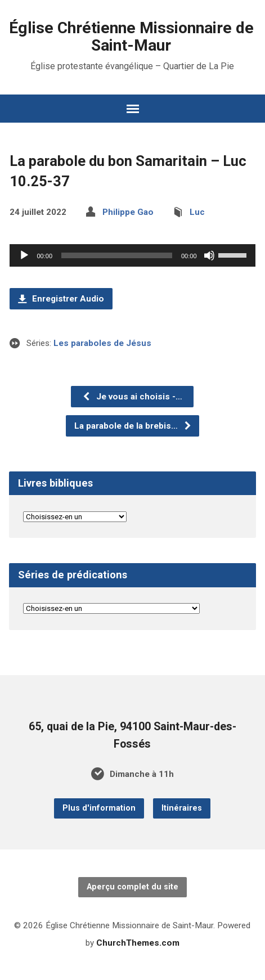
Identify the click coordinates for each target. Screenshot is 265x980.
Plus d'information (99, 808)
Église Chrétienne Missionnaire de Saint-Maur (131, 37)
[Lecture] (24, 255)
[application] (132, 255)
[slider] (117, 255)
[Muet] (209, 255)
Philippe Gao (128, 212)
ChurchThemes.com (138, 943)
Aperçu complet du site (132, 887)
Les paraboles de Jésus (102, 343)
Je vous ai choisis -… (132, 397)
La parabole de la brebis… (133, 426)
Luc (197, 212)
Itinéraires (182, 808)
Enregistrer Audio (61, 299)
